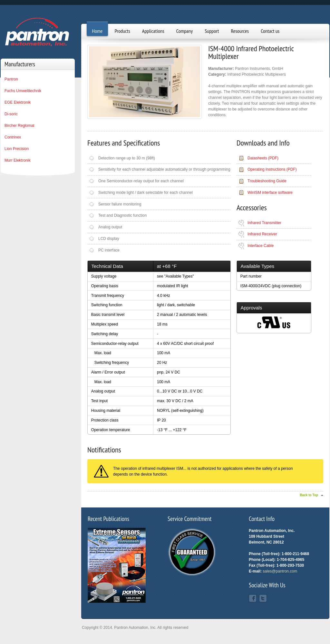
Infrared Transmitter (264, 223)
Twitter (263, 598)
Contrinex (13, 137)
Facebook (253, 598)
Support (212, 31)
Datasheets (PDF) (263, 158)
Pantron (11, 79)
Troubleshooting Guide (267, 181)
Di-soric (11, 114)
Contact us (270, 31)
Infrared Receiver (262, 234)
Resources (240, 31)
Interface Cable (261, 246)
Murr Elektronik (18, 160)
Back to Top (309, 495)
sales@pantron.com (280, 571)
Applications (153, 31)
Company (184, 31)
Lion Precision (17, 149)
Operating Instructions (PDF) (272, 169)
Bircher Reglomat (19, 126)
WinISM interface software (270, 193)
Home (97, 31)
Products (122, 31)
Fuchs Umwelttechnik (23, 91)
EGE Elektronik (18, 102)
